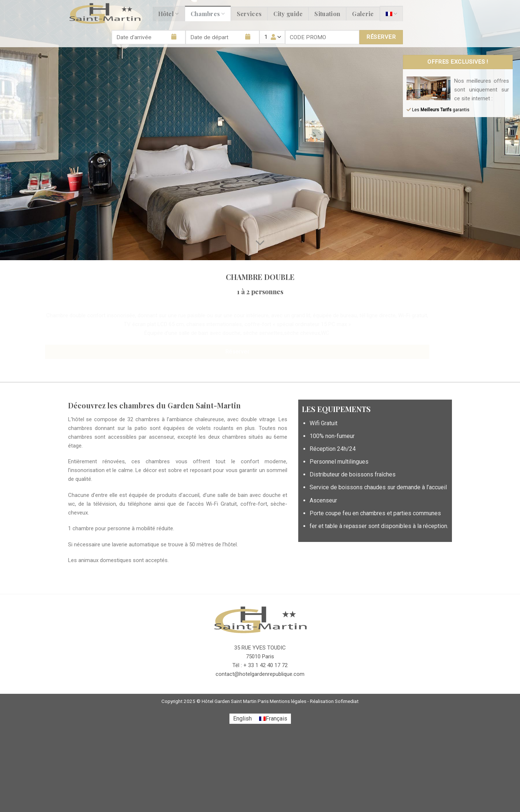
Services (249, 14)
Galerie (363, 14)
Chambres (208, 14)
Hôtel (169, 14)
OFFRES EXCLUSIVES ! (458, 62)
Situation (327, 14)
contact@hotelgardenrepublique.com (260, 674)
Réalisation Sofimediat (334, 701)
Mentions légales (288, 701)
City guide (288, 14)
